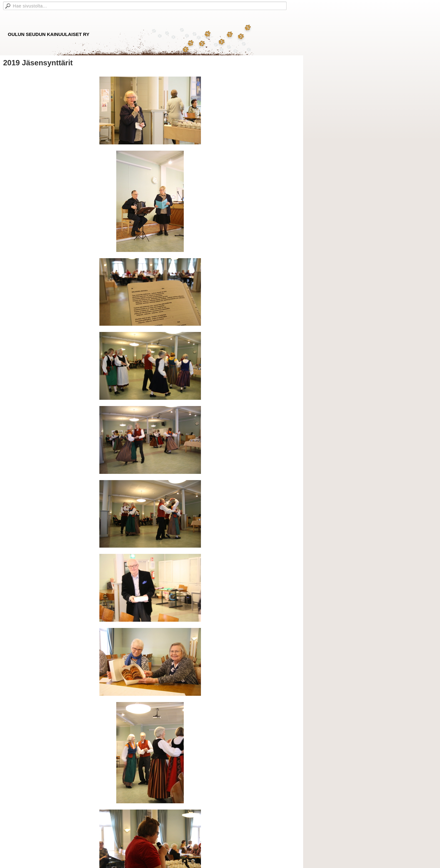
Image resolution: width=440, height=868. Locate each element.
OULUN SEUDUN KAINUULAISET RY (49, 34)
